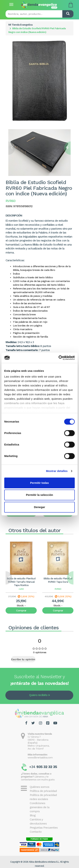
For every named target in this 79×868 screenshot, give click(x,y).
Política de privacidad (43, 791)
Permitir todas (40, 483)
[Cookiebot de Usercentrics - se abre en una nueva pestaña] (59, 358)
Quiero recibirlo (38, 695)
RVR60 (58, 589)
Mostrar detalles (57, 471)
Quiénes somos (39, 787)
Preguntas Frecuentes (44, 828)
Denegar (39, 507)
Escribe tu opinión (23, 659)
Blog (33, 815)
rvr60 (21, 589)
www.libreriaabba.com (40, 757)
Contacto (36, 832)
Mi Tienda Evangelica (20, 25)
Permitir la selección (39, 495)
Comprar (21, 610)
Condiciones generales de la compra (39, 807)
